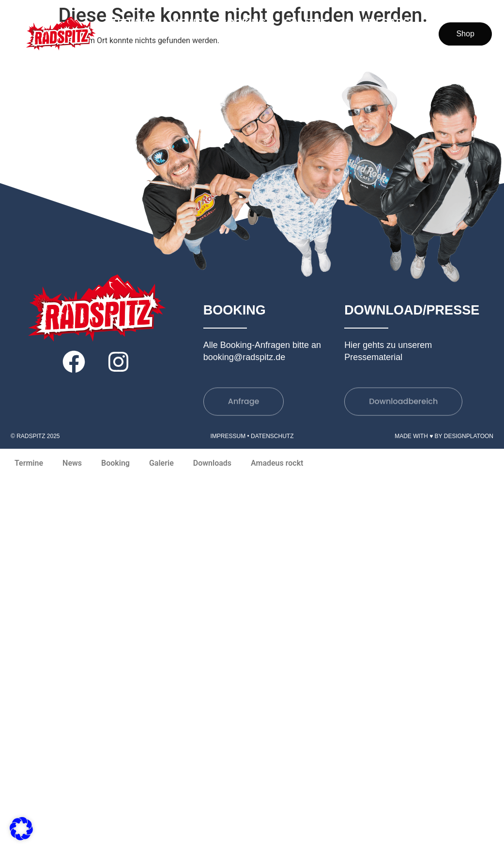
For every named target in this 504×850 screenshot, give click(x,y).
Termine (133, 22)
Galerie (306, 22)
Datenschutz (272, 436)
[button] (21, 829)
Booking (243, 22)
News (187, 22)
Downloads (377, 22)
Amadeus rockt (368, 45)
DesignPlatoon (469, 436)
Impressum (228, 436)
